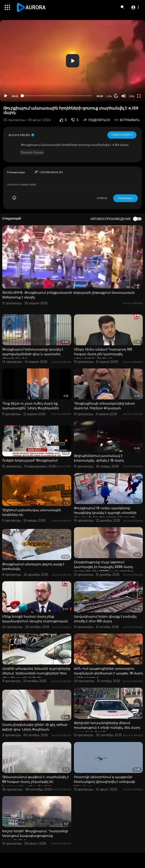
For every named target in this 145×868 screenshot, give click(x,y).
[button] (135, 7)
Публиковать (126, 198)
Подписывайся (122, 135)
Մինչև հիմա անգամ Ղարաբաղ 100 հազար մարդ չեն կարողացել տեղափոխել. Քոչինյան (103, 354)
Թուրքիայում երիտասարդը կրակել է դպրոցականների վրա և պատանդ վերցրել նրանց (33, 354)
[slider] (57, 96)
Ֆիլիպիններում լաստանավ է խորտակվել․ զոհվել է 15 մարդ (99, 458)
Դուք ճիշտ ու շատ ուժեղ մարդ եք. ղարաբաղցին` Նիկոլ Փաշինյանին (31, 406)
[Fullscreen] (139, 96)
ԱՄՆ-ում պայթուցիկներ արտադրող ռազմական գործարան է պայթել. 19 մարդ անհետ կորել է (108, 673)
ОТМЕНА (102, 198)
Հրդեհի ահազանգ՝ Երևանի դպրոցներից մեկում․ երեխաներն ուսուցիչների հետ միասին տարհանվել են (36, 673)
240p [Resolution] (132, 96)
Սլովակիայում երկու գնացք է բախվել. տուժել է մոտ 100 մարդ (105, 619)
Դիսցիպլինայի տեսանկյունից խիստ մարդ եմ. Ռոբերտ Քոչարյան (104, 406)
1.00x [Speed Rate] (109, 96)
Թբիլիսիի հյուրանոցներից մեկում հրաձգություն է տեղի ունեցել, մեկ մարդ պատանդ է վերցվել (107, 728)
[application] (72, 61)
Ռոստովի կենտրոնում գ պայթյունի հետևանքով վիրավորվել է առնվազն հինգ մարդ (105, 782)
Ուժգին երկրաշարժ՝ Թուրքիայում (30, 460)
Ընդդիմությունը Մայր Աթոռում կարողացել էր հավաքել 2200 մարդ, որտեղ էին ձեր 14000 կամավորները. (104, 567)
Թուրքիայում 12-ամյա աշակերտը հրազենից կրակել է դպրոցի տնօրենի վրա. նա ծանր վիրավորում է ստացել (105, 513)
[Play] (6, 96)
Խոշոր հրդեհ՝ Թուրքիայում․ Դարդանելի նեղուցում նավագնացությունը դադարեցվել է (35, 836)
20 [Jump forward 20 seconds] (116, 96)
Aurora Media (22, 135)
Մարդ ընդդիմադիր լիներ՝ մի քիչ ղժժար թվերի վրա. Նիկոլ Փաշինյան (35, 727)
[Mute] (124, 96)
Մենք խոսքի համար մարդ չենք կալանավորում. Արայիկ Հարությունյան (35, 619)
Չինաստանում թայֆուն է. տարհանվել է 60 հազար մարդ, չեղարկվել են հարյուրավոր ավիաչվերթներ (36, 782)
